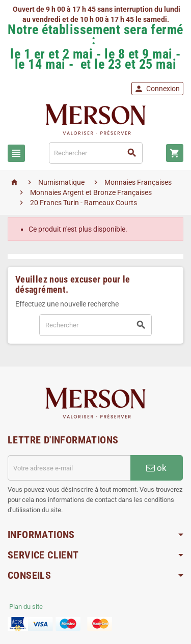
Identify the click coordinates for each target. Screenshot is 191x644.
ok (156, 468)
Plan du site (26, 607)
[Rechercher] (96, 153)
